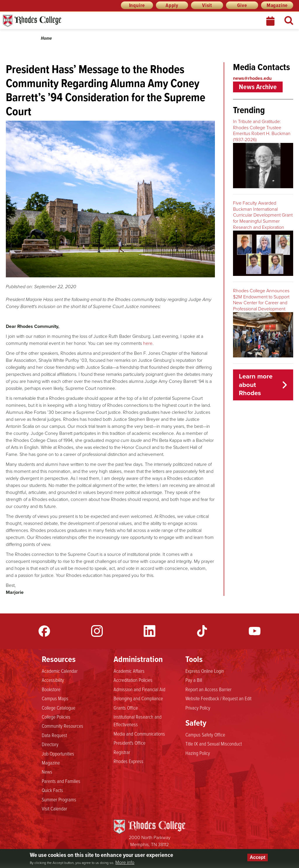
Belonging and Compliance (138, 698)
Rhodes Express (128, 761)
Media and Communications (139, 734)
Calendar (271, 21)
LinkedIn (149, 631)
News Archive (258, 87)
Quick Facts (52, 790)
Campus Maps (55, 698)
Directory (50, 744)
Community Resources (62, 726)
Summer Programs (59, 799)
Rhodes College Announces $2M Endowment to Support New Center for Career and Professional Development (261, 300)
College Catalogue (59, 708)
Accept (257, 857)
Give (242, 5)
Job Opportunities (58, 753)
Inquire (137, 5)
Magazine (277, 5)
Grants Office (126, 708)
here (148, 343)
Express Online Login (205, 671)
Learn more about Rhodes (256, 385)
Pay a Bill (194, 680)
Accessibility (53, 680)
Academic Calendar (60, 671)
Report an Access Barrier (208, 689)
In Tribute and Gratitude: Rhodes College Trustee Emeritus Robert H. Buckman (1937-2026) (262, 130)
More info (125, 862)
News (47, 772)
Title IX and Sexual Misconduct (214, 743)
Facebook (44, 631)
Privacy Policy (198, 708)
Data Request (54, 735)
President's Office (129, 743)
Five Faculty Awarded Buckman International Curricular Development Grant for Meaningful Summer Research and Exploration (263, 215)
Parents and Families (61, 781)
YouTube (255, 631)
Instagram (97, 631)
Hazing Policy (198, 753)
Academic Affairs (129, 671)
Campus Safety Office (205, 734)
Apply (172, 5)
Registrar (122, 752)
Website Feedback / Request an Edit (218, 698)
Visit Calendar (54, 808)
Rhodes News (58, 21)
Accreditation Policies (133, 680)
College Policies (56, 717)
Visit (207, 5)
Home (46, 38)
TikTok (202, 631)
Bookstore (51, 689)
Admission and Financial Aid (139, 689)
